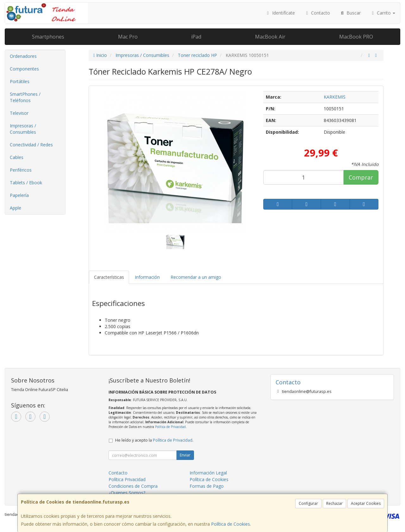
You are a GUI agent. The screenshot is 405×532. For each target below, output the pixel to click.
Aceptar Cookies (366, 503)
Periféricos (21, 170)
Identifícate (280, 13)
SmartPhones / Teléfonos (25, 97)
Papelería (19, 195)
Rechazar (334, 503)
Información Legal (208, 473)
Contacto (317, 13)
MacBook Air (270, 37)
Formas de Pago (207, 486)
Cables (17, 157)
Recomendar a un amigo (196, 277)
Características (109, 277)
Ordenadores (23, 56)
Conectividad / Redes (31, 145)
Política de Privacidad (170, 427)
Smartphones (48, 37)
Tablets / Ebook (26, 183)
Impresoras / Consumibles (23, 129)
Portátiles (20, 81)
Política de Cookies (231, 524)
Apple (16, 208)
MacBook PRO (356, 37)
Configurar (308, 503)
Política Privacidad (127, 479)
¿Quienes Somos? (127, 493)
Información (147, 277)
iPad (196, 37)
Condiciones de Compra (133, 486)
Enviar (185, 455)
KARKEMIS (335, 97)
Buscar (350, 13)
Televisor (19, 113)
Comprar (361, 177)
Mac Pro (128, 37)
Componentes (24, 69)
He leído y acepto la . (154, 440)
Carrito (383, 13)
